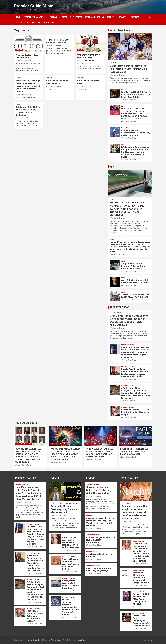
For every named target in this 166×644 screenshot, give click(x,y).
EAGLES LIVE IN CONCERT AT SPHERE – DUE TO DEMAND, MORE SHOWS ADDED (134, 451)
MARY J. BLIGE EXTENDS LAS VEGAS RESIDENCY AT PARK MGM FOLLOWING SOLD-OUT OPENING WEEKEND (99, 453)
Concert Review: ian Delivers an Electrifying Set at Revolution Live (99, 490)
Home (18, 17)
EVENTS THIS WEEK (57, 503)
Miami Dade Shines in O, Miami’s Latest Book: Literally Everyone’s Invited (142, 578)
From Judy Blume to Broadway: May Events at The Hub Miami (64, 509)
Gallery (113, 63)
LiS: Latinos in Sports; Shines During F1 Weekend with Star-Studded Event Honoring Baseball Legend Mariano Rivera (135, 152)
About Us (36, 23)
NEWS (64, 17)
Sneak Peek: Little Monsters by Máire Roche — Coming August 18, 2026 (142, 599)
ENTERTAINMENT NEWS (95, 17)
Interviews (134, 17)
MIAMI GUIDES (21, 23)
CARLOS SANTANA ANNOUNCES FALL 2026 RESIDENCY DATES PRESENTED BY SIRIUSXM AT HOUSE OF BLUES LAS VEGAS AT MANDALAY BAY (65, 454)
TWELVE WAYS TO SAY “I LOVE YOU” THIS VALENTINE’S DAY (89, 58)
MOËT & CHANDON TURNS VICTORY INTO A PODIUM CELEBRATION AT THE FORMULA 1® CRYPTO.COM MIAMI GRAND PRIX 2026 (134, 114)
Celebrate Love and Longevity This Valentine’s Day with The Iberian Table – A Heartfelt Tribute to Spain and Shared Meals (141, 552)
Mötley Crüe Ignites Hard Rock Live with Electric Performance (101, 540)
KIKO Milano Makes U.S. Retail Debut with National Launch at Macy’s (135, 412)
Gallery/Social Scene (120, 30)
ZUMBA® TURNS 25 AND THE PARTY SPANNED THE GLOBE (135, 296)
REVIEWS (91, 478)
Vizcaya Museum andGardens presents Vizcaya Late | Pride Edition (70, 564)
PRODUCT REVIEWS (120, 307)
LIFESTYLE (53, 17)
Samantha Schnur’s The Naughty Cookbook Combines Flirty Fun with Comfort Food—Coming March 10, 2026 (135, 512)
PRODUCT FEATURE (116, 313)
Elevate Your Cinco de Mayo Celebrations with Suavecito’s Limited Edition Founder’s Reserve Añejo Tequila (135, 373)
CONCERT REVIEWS (93, 484)
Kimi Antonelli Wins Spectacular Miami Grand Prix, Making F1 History (136, 133)
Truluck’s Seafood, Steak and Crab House (27, 56)
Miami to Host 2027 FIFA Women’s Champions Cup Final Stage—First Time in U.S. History (70, 607)
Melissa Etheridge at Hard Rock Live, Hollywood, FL (98, 570)
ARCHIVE (19, 50)
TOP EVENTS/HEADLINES (33, 17)
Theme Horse (56, 640)
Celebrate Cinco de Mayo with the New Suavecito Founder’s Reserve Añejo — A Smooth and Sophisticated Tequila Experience (135, 352)
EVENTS (110, 17)
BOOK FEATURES (130, 478)
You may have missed (26, 423)
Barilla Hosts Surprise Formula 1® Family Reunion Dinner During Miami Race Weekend (129, 69)
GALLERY (122, 17)
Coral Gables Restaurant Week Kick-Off (58, 82)
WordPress (82, 640)
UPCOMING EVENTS (70, 503)
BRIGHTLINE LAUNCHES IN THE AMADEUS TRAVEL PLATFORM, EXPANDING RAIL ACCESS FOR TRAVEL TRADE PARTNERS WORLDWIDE (127, 209)
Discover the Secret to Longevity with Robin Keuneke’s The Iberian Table (141, 621)
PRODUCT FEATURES (26, 478)
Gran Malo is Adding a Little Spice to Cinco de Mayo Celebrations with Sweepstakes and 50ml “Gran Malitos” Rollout (28, 493)
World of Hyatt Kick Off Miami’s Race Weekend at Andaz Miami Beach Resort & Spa (136, 95)
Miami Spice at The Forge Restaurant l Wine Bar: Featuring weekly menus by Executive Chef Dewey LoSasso (28, 86)
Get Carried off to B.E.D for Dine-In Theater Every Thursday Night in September (28, 111)
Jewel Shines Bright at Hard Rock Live (99, 555)
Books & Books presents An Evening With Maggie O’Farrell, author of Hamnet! (71, 542)
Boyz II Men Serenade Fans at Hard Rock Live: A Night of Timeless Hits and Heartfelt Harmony (100, 522)
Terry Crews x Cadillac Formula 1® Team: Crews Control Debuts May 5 (133, 266)
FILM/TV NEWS (76, 17)
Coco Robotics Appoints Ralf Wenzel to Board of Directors (135, 281)
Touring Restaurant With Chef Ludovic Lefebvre (58, 41)
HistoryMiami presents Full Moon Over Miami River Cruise (70, 584)
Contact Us (48, 23)
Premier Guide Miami (34, 6)
